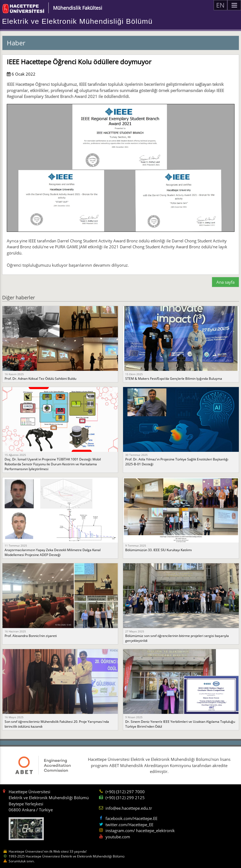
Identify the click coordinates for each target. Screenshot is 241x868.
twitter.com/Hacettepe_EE (129, 825)
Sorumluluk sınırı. (22, 861)
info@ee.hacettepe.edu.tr (129, 808)
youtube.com (118, 837)
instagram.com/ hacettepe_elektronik (140, 830)
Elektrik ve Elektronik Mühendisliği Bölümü (77, 21)
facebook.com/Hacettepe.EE (131, 818)
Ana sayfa (225, 282)
